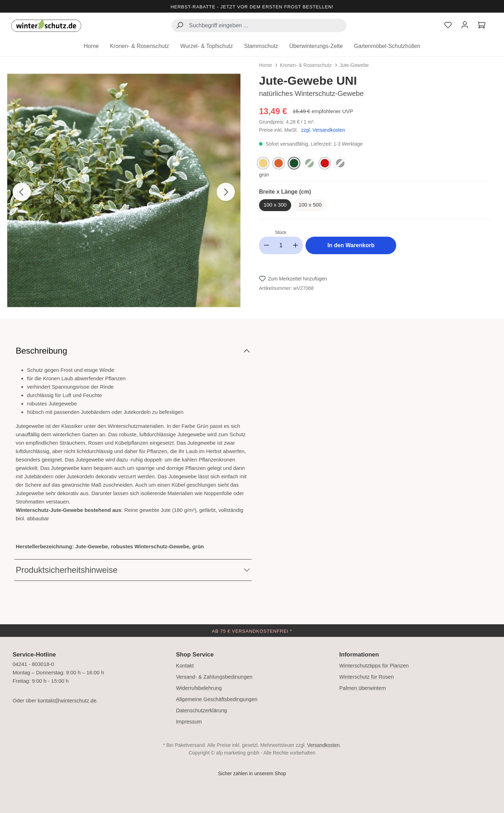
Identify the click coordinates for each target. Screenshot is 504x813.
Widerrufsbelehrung (199, 688)
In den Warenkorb (351, 245)
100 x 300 (275, 205)
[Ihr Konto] (465, 26)
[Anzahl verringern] (266, 245)
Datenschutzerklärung (202, 710)
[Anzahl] (281, 245)
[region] (129, 192)
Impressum (189, 721)
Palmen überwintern (362, 688)
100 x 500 (310, 205)
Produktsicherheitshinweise (67, 570)
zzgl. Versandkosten (323, 130)
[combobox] (259, 26)
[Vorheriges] (22, 192)
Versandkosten (324, 745)
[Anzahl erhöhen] (296, 245)
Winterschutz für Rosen (366, 677)
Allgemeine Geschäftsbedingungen (217, 699)
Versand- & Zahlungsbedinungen (214, 677)
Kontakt (185, 665)
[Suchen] (180, 26)
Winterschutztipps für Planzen (374, 665)
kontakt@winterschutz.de (67, 700)
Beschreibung (41, 351)
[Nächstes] (226, 192)
